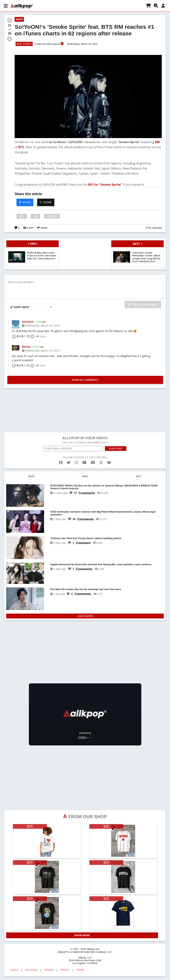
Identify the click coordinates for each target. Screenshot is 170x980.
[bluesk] (109, 463)
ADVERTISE (31, 970)
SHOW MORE (82, 935)
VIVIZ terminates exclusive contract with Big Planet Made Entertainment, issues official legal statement (103, 513)
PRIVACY (65, 970)
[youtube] (84, 463)
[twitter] (69, 463)
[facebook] (61, 463)
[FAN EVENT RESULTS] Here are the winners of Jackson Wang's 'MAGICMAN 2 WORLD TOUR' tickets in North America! (104, 487)
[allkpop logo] (21, 6)
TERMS (80, 970)
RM (157, 142)
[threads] (101, 463)
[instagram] (76, 463)
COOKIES (49, 970)
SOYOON (52, 216)
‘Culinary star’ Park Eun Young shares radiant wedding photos (86, 538)
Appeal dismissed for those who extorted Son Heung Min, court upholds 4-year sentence (101, 564)
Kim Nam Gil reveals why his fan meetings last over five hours (86, 589)
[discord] (93, 463)
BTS (21, 147)
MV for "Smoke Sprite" (105, 185)
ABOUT (15, 970)
